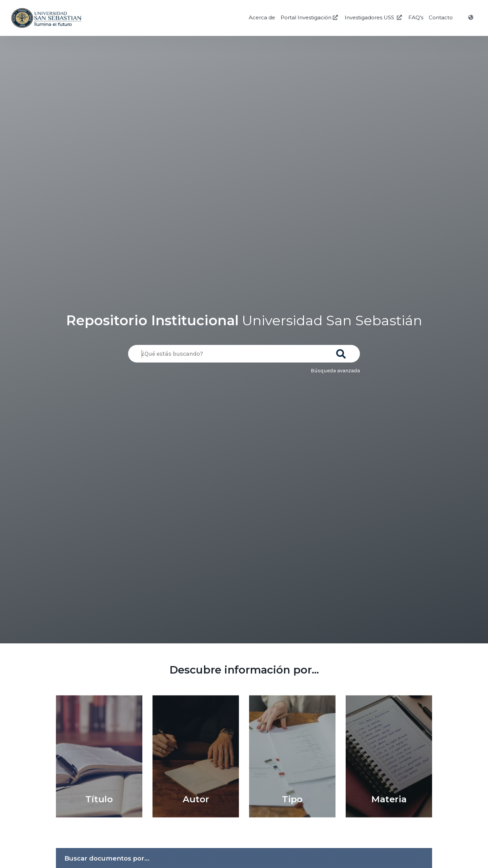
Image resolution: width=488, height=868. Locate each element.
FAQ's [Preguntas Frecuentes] (416, 17)
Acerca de (262, 17)
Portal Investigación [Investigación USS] (310, 17)
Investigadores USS (374, 17)
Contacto (441, 17)
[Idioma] (472, 18)
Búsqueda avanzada (335, 370)
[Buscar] (342, 352)
